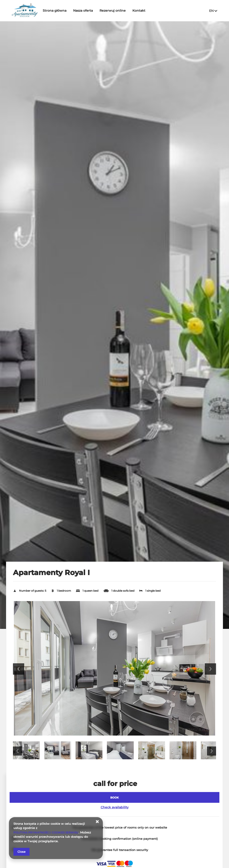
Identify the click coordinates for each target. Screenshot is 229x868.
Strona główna (58, 11)
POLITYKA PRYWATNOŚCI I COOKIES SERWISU (48, 832)
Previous (19, 669)
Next (210, 669)
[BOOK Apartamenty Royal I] (114, 797)
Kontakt (142, 11)
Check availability (115, 807)
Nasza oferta (87, 11)
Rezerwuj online (116, 11)
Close (21, 852)
